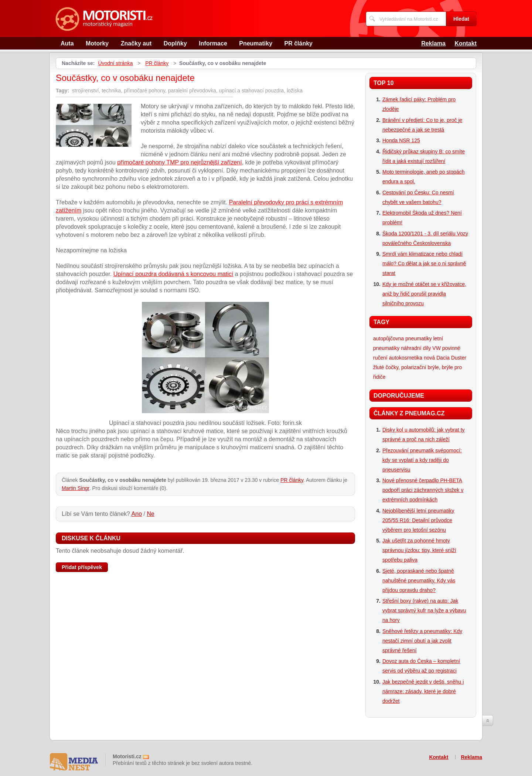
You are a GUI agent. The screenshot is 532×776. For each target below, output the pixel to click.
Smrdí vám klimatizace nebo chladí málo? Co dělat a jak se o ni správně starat (424, 263)
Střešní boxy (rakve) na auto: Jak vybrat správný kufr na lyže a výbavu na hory (424, 610)
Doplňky (175, 43)
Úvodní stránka (115, 63)
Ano (137, 514)
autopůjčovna (388, 338)
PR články (299, 43)
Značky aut (136, 43)
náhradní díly (416, 348)
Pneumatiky (256, 43)
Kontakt (465, 43)
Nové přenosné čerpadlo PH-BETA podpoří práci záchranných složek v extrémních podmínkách (423, 490)
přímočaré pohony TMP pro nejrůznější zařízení (179, 162)
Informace (213, 43)
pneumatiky (419, 338)
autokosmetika (406, 358)
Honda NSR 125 (401, 140)
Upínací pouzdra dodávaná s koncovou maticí (173, 274)
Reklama (433, 43)
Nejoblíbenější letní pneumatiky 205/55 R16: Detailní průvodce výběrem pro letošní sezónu (418, 520)
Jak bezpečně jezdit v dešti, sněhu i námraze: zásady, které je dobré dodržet (423, 691)
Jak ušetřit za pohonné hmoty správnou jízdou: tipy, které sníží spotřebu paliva (419, 550)
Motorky (97, 43)
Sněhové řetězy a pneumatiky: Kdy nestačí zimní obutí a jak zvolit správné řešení (422, 641)
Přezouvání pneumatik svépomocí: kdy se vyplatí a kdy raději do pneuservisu (422, 460)
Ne (150, 514)
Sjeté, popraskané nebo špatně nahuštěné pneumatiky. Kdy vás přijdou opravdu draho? (419, 581)
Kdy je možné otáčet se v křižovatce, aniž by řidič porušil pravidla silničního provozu (424, 294)
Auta (67, 43)
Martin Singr (76, 488)
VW (436, 348)
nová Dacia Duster (445, 358)
